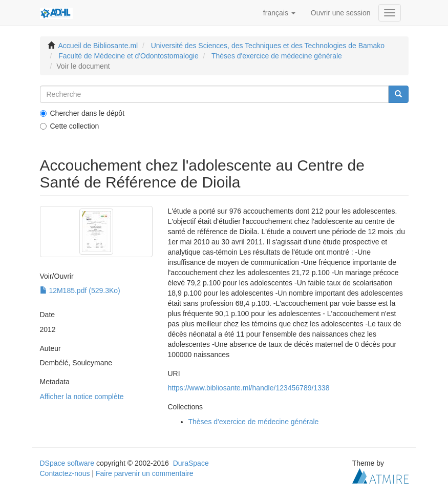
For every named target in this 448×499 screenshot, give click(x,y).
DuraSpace (191, 463)
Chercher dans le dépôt (82, 113)
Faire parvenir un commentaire (145, 473)
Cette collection (70, 126)
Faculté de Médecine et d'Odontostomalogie (129, 56)
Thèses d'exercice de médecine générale (277, 56)
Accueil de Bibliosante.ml (98, 46)
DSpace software (67, 463)
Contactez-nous (65, 473)
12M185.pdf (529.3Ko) (80, 290)
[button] (279, 13)
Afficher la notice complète (82, 397)
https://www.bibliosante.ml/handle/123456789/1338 (249, 388)
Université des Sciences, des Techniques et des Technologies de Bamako (268, 46)
